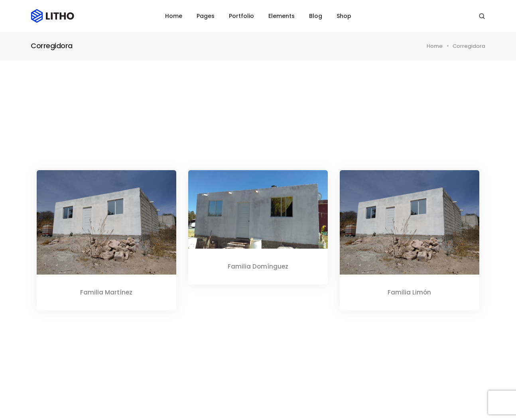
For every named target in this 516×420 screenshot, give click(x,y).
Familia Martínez (106, 292)
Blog (316, 16)
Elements (282, 16)
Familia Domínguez (258, 266)
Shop (344, 16)
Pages (206, 16)
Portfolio (241, 16)
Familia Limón (409, 292)
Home (174, 16)
